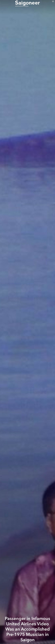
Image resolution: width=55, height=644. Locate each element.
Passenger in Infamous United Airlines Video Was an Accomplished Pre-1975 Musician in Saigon (27, 629)
